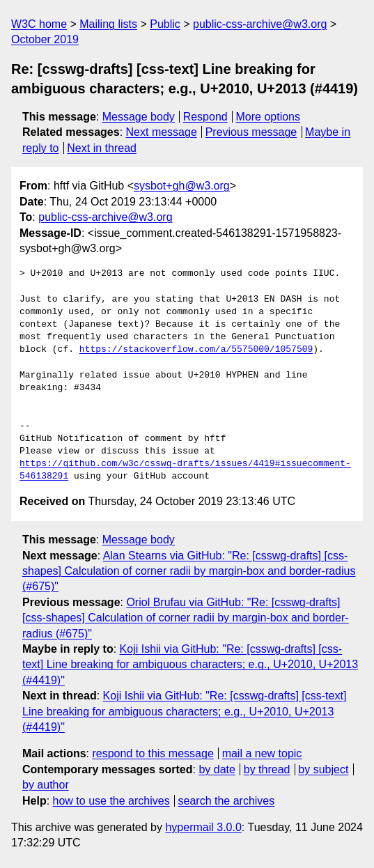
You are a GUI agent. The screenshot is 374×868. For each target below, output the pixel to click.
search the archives (227, 801)
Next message (162, 132)
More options (268, 117)
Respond (205, 117)
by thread (267, 769)
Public (165, 24)
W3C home (39, 24)
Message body (139, 117)
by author (46, 785)
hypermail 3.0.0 (203, 827)
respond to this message (153, 753)
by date (217, 769)
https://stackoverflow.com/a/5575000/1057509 (196, 350)
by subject (323, 769)
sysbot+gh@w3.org (182, 186)
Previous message (251, 132)
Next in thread (102, 148)
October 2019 (45, 39)
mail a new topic (262, 753)
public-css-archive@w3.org (260, 24)
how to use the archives (111, 801)
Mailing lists (108, 24)
